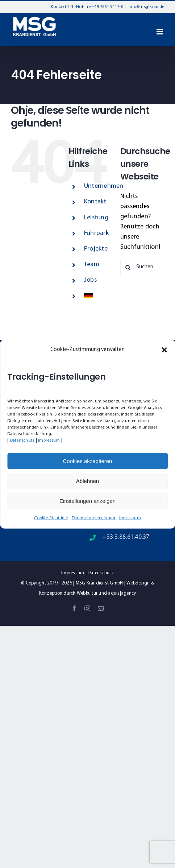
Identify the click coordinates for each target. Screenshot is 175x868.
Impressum (49, 441)
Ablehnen (87, 481)
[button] (164, 350)
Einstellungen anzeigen (87, 501)
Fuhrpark (96, 233)
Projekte (96, 249)
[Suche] (128, 267)
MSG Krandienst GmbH (99, 583)
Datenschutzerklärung (94, 518)
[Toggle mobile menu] (160, 32)
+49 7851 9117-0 (107, 7)
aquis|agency (122, 593)
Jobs (90, 280)
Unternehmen (104, 186)
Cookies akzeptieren (88, 461)
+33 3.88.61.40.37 (126, 537)
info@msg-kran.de (146, 7)
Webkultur (87, 593)
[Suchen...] (142, 267)
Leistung (96, 218)
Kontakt (95, 202)
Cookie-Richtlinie (51, 518)
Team (92, 264)
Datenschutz (22, 441)
